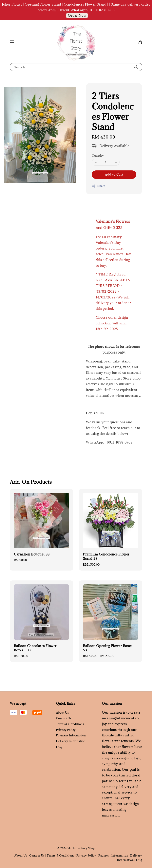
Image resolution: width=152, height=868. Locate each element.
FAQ (59, 747)
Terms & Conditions (70, 724)
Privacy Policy (66, 730)
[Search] (136, 67)
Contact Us (64, 718)
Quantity (98, 156)
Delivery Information (71, 741)
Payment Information (71, 735)
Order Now (77, 15)
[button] (12, 42)
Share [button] (99, 186)
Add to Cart (114, 174)
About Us (62, 713)
